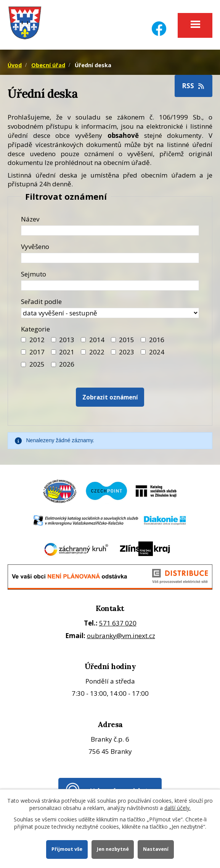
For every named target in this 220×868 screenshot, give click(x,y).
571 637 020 (118, 623)
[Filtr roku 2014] (83, 340)
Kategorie (35, 329)
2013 (67, 340)
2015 (127, 340)
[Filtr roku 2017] (23, 352)
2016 (157, 340)
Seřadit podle (41, 301)
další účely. (177, 808)
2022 (97, 352)
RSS (194, 86)
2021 (67, 352)
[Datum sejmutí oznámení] (110, 285)
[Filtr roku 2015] (113, 340)
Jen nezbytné (113, 849)
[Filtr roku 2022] (83, 352)
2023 (127, 352)
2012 (37, 340)
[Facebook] (159, 24)
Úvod (15, 65)
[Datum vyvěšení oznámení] (110, 258)
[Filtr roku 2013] (54, 340)
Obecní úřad (48, 65)
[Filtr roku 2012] (23, 340)
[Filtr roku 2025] (23, 364)
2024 (157, 352)
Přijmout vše (67, 849)
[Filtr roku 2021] (54, 352)
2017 (37, 352)
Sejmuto (34, 274)
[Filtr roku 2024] (143, 352)
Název (30, 219)
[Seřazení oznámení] (110, 313)
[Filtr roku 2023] (113, 352)
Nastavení (156, 849)
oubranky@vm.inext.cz (121, 636)
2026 (67, 364)
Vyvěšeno (35, 246)
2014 (97, 340)
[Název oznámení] (110, 230)
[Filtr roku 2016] (143, 340)
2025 (37, 364)
